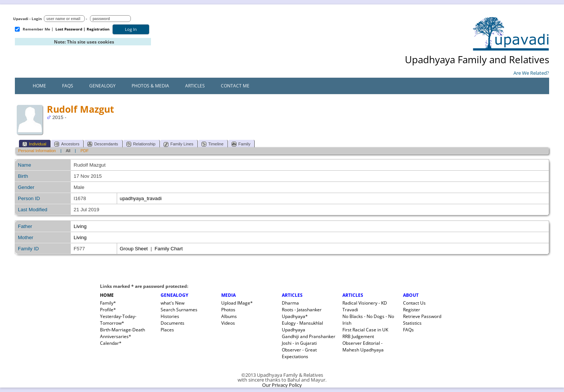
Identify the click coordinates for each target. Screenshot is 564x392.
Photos (228, 310)
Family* (108, 303)
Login (37, 19)
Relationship (141, 144)
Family (241, 144)
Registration (98, 29)
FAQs (68, 86)
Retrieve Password (422, 316)
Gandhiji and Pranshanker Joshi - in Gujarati (309, 340)
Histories (170, 316)
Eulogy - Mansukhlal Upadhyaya (302, 326)
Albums (229, 316)
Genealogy (102, 86)
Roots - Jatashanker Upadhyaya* (302, 313)
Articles (195, 86)
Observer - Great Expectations (299, 353)
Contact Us (414, 303)
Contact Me (235, 86)
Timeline (212, 144)
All (68, 151)
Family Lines (178, 144)
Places (167, 330)
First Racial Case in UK (365, 330)
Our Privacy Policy (282, 385)
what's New (173, 303)
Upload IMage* (237, 303)
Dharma (290, 303)
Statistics (412, 323)
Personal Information (37, 151)
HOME (107, 295)
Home (39, 86)
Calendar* (111, 343)
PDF (84, 151)
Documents (173, 323)
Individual (34, 144)
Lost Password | (70, 29)
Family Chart (169, 249)
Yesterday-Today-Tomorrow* (118, 320)
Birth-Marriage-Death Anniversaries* (123, 333)
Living (80, 226)
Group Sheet (134, 249)
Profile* (108, 310)
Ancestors (67, 144)
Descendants (103, 144)
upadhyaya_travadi (141, 198)
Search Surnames (179, 310)
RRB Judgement (358, 336)
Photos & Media (150, 86)
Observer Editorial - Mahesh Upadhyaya (363, 346)
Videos (228, 323)
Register (412, 310)
